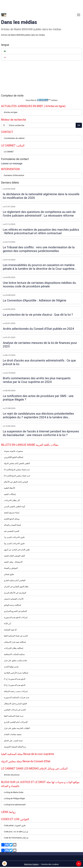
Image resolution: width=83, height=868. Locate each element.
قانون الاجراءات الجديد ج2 (14, 544)
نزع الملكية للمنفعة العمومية (15, 747)
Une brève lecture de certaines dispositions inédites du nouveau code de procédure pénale (39, 285)
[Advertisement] (39, 5)
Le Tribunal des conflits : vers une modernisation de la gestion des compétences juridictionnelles (39, 249)
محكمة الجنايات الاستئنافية (14, 654)
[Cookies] (5, 864)
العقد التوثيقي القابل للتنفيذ (14, 556)
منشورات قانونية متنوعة (13, 451)
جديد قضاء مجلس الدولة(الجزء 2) (17, 476)
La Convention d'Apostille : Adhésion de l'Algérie (35, 300)
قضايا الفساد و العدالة (12, 525)
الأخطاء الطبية (9, 488)
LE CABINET (9, 152)
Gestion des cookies (50, 864)
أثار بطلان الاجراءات (12, 500)
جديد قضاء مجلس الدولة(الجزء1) (17, 470)
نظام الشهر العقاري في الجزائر (16, 587)
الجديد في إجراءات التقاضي (15, 710)
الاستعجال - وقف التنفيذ (13, 562)
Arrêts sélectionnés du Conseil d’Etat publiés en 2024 (38, 329)
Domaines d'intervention (14, 175)
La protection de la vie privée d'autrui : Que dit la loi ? (38, 315)
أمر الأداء (7, 624)
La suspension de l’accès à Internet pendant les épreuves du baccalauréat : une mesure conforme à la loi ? (41, 433)
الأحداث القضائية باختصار (14, 599)
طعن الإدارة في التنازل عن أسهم (17, 550)
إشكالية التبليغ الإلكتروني (14, 457)
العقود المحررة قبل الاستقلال (15, 704)
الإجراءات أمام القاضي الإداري (16, 722)
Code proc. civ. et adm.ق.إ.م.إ (16, 832)
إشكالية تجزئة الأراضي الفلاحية (16, 673)
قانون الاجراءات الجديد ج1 (14, 537)
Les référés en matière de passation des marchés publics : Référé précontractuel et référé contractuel (41, 231)
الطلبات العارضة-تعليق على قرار (17, 728)
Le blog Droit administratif (15, 805)
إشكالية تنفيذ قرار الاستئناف (15, 642)
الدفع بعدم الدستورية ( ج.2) (15, 685)
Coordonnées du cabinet (14, 138)
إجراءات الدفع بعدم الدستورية (16, 617)
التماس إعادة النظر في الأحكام (16, 482)
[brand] (4, 15)
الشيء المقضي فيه (12, 531)
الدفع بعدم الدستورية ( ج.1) (15, 679)
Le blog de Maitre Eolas (14, 792)
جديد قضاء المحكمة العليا (14, 716)
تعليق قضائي (9, 574)
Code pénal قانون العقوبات (15, 826)
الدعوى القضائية (10, 630)
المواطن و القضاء (11, 568)
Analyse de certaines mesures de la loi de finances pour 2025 (40, 345)
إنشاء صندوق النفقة (12, 513)
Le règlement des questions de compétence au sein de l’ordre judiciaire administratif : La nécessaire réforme (39, 214)
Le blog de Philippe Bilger (14, 798)
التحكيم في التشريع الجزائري (15, 611)
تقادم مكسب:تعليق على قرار (15, 660)
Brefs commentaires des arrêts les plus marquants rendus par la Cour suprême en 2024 (37, 380)
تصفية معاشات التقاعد (13, 734)
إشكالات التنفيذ (10, 494)
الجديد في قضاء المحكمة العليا (16, 636)
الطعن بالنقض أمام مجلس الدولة (17, 463)
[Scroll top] (79, 864)
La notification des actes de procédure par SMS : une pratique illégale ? (38, 398)
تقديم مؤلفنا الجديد (11, 667)
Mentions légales (31, 864)
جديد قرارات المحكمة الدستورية (17, 697)
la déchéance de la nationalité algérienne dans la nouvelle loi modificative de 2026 (41, 196)
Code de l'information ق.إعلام (16, 838)
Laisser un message (12, 163)
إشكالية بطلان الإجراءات (14, 648)
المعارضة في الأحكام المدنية (15, 593)
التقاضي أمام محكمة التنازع (15, 580)
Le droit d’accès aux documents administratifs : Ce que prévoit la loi (39, 362)
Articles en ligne (11, 112)
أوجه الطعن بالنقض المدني (14, 507)
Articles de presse (12, 775)
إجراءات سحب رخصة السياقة (16, 691)
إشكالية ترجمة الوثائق (12, 605)
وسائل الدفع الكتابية (12, 519)
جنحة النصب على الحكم (13, 741)
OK (79, 125)
